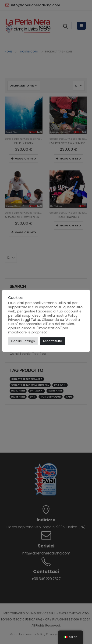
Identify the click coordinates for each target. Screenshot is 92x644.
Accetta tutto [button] (52, 341)
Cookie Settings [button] (23, 341)
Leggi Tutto (31, 320)
